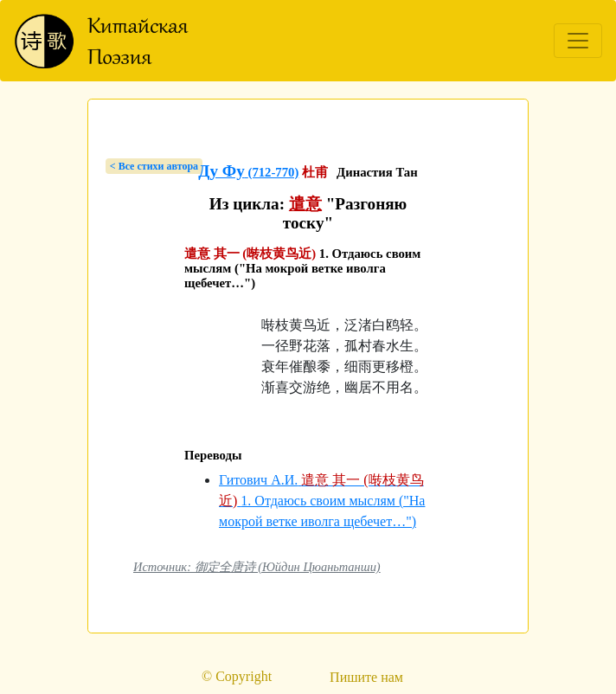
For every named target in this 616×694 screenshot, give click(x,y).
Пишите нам (366, 677)
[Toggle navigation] (578, 41)
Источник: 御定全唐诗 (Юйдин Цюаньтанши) (257, 567)
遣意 (305, 204)
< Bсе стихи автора (154, 166)
